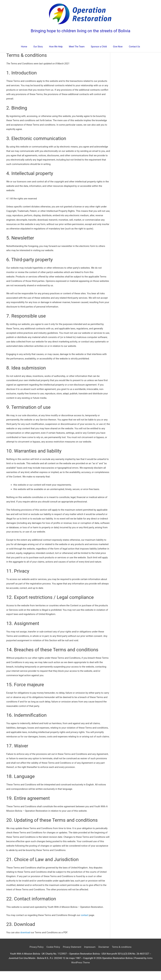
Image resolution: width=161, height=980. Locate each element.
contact (85, 924)
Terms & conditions (123, 956)
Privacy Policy (35, 956)
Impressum (90, 956)
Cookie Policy (52, 956)
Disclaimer (105, 956)
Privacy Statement (72, 956)
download (25, 941)
